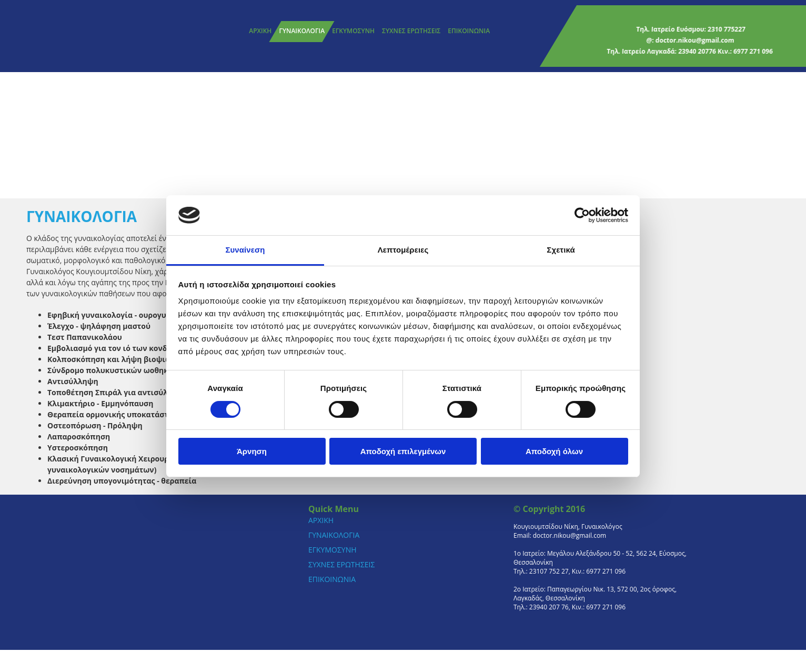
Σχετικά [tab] (561, 250)
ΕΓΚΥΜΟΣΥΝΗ (353, 31)
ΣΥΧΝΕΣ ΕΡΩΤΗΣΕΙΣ (411, 31)
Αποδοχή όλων (554, 451)
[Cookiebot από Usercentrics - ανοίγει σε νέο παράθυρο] (582, 215)
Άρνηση (252, 451)
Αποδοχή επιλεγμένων (403, 451)
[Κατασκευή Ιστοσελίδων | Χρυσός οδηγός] (522, 634)
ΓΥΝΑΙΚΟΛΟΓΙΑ (302, 31)
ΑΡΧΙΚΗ (260, 31)
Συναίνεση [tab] (245, 250)
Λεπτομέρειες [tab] (403, 250)
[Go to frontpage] (79, 36)
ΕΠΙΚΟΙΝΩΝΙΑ (469, 31)
